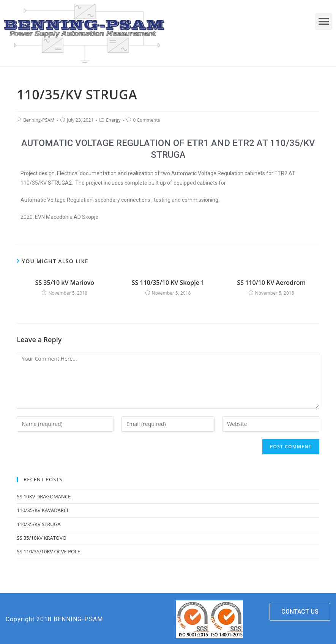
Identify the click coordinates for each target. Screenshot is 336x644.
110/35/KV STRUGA (39, 524)
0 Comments (146, 120)
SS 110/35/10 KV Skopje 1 (168, 283)
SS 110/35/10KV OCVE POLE (48, 551)
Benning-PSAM (39, 120)
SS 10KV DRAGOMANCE (44, 496)
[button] (324, 21)
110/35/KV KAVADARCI (42, 510)
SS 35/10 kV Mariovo (65, 283)
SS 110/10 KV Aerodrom (271, 283)
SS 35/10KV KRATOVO (42, 538)
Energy (113, 120)
